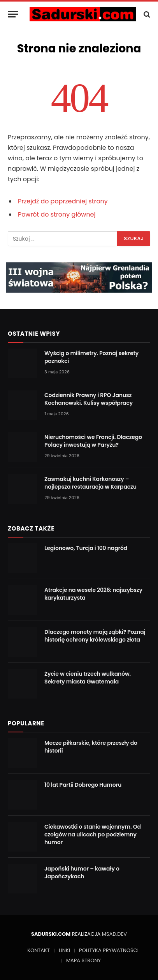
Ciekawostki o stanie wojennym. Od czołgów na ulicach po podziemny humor (93, 834)
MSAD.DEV (114, 934)
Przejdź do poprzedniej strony (63, 201)
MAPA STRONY (83, 960)
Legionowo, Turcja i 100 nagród (86, 548)
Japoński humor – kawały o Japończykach (82, 872)
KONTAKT (39, 950)
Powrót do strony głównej (57, 214)
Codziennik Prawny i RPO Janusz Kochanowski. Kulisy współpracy (89, 399)
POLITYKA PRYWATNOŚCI (109, 950)
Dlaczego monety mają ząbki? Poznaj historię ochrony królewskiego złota (95, 636)
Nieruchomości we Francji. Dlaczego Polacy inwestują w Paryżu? (93, 441)
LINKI (64, 950)
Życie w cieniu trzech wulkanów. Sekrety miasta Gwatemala (88, 678)
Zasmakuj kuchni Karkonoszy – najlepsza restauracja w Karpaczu (90, 483)
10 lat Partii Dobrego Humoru (83, 785)
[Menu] (13, 14)
